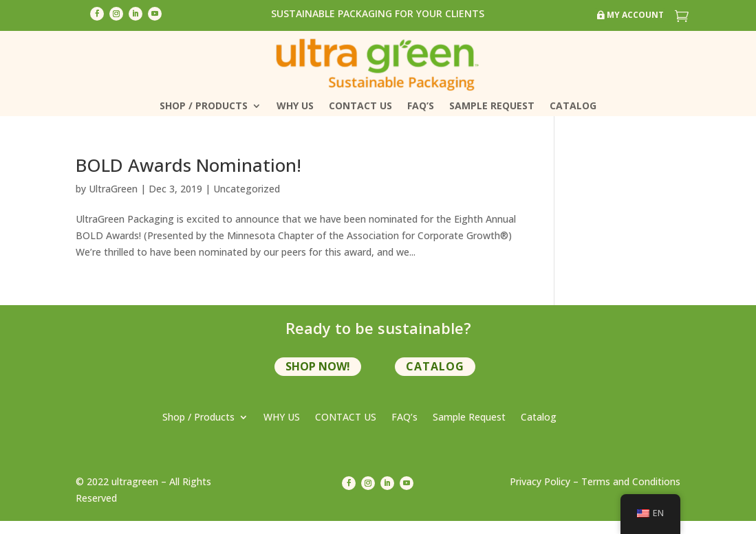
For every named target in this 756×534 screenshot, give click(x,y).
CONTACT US (360, 107)
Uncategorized (247, 189)
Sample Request (492, 107)
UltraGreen (113, 189)
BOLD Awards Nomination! (188, 165)
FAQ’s (421, 107)
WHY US (295, 107)
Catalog (573, 107)
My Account (635, 15)
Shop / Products (204, 107)
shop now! (318, 366)
